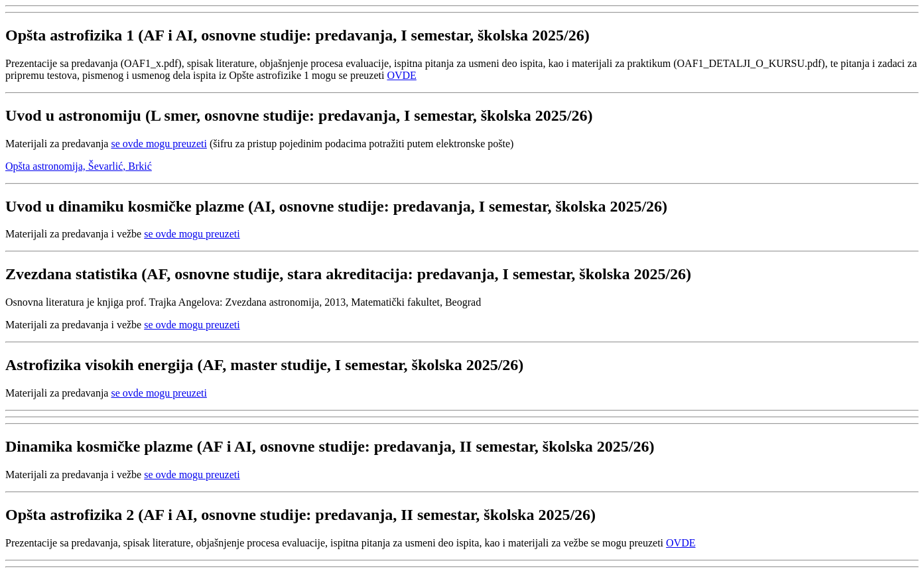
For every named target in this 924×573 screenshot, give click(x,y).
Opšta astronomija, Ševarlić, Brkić (79, 166)
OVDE (401, 75)
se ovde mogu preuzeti (159, 144)
